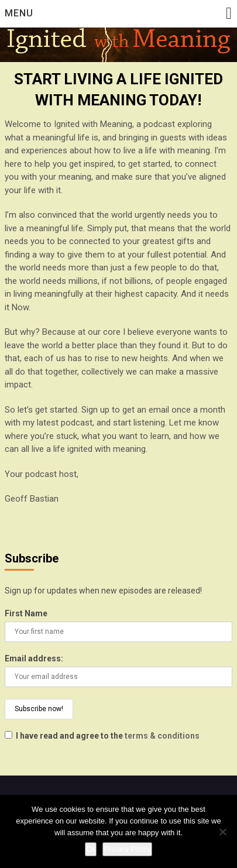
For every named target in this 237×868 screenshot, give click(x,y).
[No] (222, 832)
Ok (91, 849)
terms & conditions (162, 736)
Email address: (34, 658)
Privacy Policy (127, 849)
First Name (26, 613)
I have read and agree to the (102, 736)
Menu (19, 13)
